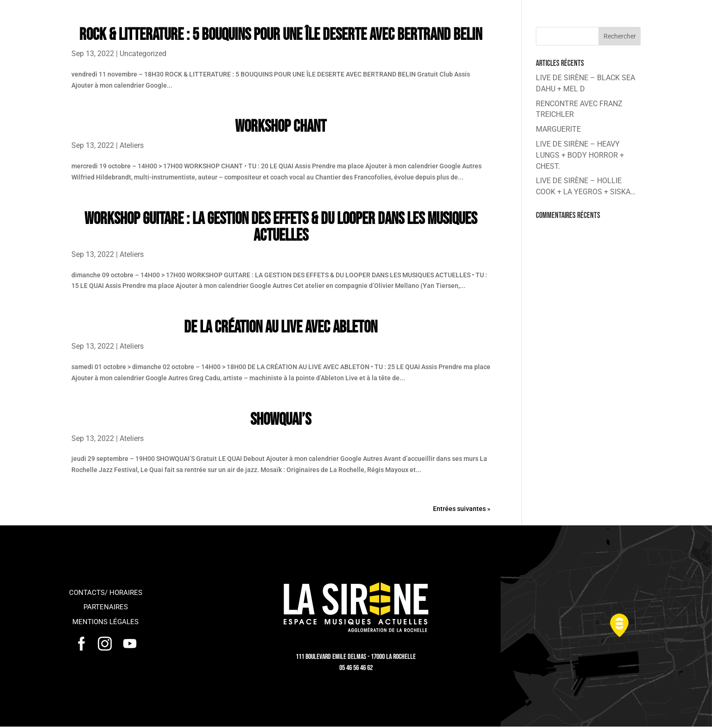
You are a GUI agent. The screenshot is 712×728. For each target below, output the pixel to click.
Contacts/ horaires (106, 593)
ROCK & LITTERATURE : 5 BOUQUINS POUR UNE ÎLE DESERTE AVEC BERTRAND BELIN (281, 35)
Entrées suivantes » (462, 509)
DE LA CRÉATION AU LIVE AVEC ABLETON (281, 328)
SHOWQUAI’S (281, 420)
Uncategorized (143, 54)
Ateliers (132, 145)
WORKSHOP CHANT (281, 127)
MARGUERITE (558, 129)
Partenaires (106, 607)
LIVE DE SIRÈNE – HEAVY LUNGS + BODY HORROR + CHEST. (580, 155)
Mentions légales (105, 622)
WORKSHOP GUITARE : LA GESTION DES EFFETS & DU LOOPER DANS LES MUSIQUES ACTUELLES (281, 227)
